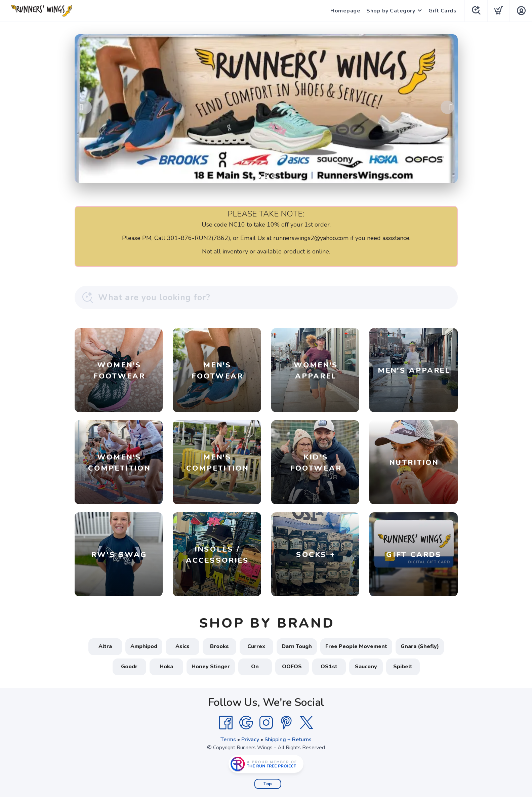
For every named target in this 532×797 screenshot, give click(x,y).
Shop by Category (391, 11)
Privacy (250, 740)
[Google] (246, 723)
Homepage (345, 11)
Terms (228, 740)
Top (268, 784)
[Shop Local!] (266, 109)
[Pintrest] (286, 723)
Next (447, 107)
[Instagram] (266, 723)
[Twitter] (306, 723)
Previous (85, 107)
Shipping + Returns (288, 740)
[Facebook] (226, 723)
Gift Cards (442, 11)
